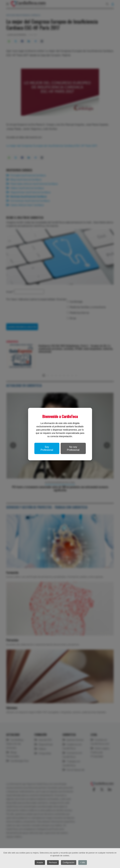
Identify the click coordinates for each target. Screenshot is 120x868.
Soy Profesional (47, 448)
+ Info (82, 863)
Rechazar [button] (53, 863)
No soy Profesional (73, 448)
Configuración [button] (69, 863)
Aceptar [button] (40, 863)
